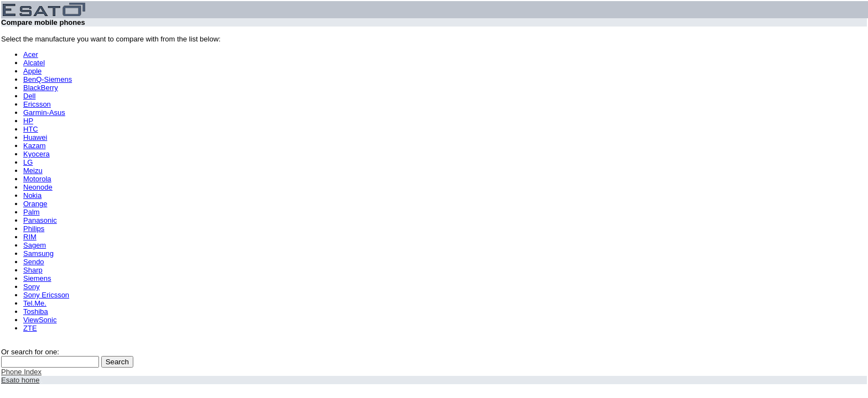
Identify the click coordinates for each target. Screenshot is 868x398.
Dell (29, 96)
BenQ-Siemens (48, 79)
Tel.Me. (35, 303)
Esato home (20, 380)
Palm (32, 212)
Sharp (33, 270)
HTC (31, 129)
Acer (31, 54)
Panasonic (40, 220)
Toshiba (36, 311)
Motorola (37, 179)
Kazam (34, 146)
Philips (34, 229)
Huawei (35, 137)
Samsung (38, 253)
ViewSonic (40, 320)
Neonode (38, 187)
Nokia (32, 195)
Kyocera (37, 154)
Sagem (35, 245)
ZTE (30, 328)
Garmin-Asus (44, 112)
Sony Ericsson (46, 295)
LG (28, 162)
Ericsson (37, 104)
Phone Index (21, 372)
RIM (30, 237)
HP (28, 121)
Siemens (37, 278)
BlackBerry (41, 88)
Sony (32, 287)
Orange (35, 204)
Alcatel (34, 63)
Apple (32, 71)
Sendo (34, 262)
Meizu (33, 171)
